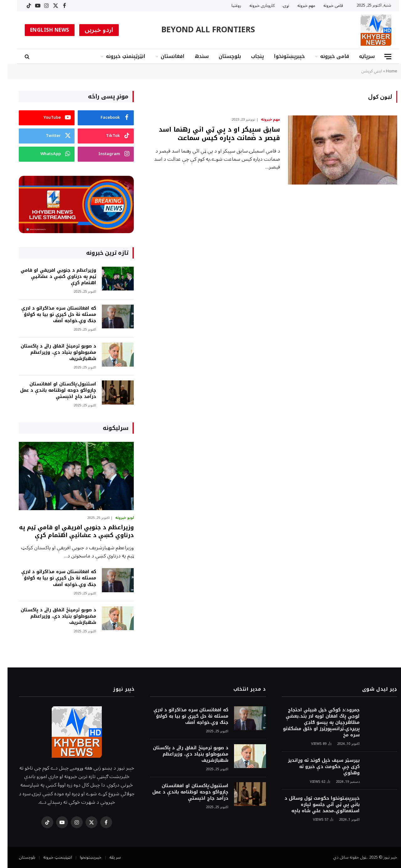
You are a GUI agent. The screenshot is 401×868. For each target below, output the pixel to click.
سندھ (194, 56)
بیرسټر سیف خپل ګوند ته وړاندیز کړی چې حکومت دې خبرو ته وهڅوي (316, 767)
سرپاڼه (359, 56)
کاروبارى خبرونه (255, 6)
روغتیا (229, 6)
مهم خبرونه (299, 6)
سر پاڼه (108, 857)
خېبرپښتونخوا (282, 56)
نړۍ (279, 6)
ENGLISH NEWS (42, 30)
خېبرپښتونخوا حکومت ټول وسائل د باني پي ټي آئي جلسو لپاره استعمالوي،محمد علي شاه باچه (315, 805)
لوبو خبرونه (117, 518)
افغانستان (165, 56)
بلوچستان (222, 56)
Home (384, 71)
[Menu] (380, 57)
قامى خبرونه (326, 6)
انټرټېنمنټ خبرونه (118, 56)
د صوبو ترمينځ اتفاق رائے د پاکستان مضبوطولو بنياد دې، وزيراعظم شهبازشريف (51, 353)
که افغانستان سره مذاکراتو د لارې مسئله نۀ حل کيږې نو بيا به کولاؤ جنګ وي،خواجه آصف (51, 315)
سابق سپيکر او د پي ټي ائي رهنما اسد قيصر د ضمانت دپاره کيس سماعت (212, 134)
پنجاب (250, 56)
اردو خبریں (91, 30)
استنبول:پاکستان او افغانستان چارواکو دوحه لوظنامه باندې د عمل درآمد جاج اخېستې (51, 390)
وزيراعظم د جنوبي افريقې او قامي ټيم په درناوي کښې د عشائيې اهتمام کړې (51, 277)
